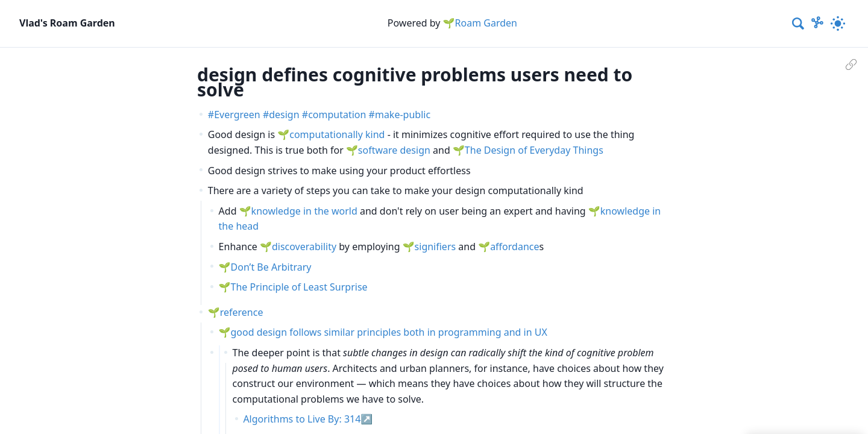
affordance (514, 247)
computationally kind (337, 134)
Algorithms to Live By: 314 (302, 419)
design (284, 115)
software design (394, 150)
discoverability (304, 247)
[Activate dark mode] (838, 24)
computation (337, 115)
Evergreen (237, 115)
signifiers (436, 247)
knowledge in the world (304, 211)
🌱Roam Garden (480, 23)
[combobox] (799, 24)
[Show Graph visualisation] (817, 24)
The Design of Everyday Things (534, 150)
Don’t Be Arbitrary (271, 267)
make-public (403, 115)
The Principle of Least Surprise (299, 287)
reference (242, 312)
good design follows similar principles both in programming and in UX (389, 332)
